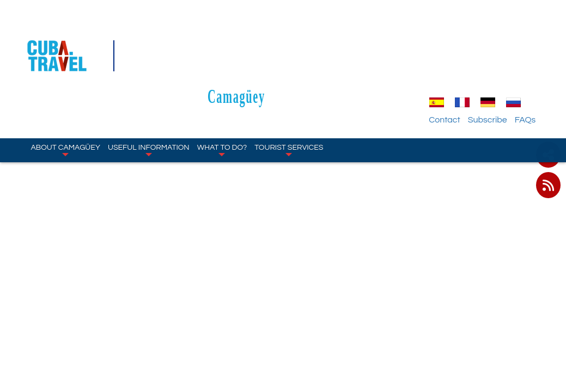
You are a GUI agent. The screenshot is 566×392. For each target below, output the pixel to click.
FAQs (535, 57)
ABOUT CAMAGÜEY (66, 87)
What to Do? (222, 87)
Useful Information (149, 87)
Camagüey (292, 33)
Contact (454, 57)
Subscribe (497, 57)
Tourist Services (289, 87)
